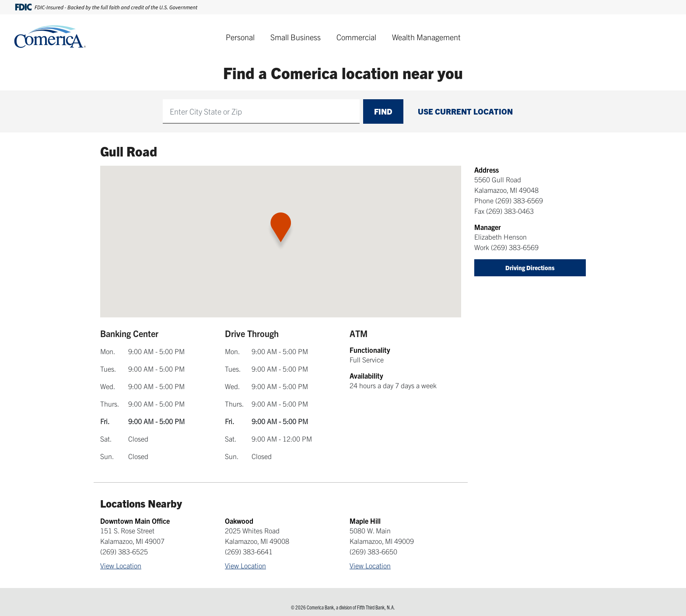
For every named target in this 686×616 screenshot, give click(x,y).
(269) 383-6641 (249, 551)
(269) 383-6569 (519, 200)
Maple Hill (365, 521)
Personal (240, 37)
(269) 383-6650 (373, 551)
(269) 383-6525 (124, 551)
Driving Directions (530, 268)
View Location (121, 565)
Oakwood (239, 521)
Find (383, 111)
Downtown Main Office (135, 521)
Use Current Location (465, 111)
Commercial (356, 37)
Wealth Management (426, 37)
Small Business (296, 37)
